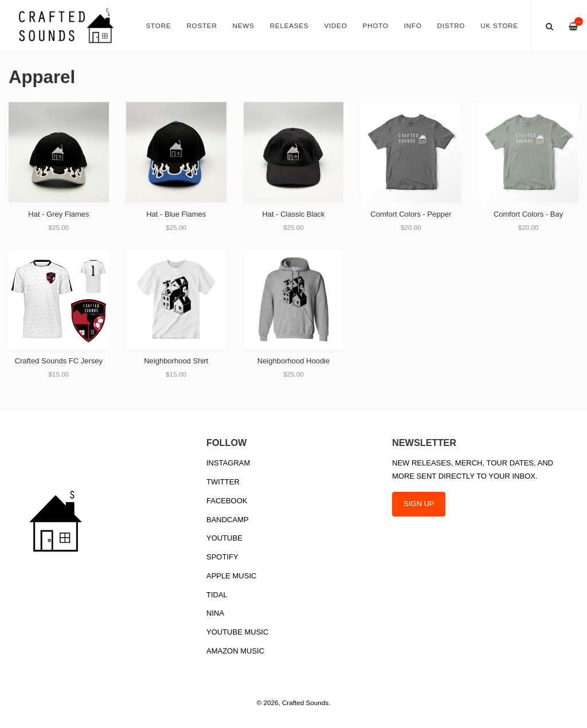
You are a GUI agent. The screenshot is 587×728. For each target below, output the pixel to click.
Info (413, 26)
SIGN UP (419, 504)
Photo (376, 26)
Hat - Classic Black (293, 214)
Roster (201, 26)
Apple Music (231, 576)
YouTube (224, 538)
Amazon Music (235, 651)
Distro (451, 26)
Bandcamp (228, 520)
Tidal (217, 595)
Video (335, 26)
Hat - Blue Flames (176, 214)
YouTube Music (237, 632)
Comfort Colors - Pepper (411, 214)
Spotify (222, 557)
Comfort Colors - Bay (528, 214)
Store (159, 26)
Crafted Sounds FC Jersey (59, 361)
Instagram (228, 463)
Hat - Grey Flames (58, 214)
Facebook (227, 501)
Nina (215, 613)
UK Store (499, 26)
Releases (289, 26)
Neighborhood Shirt (176, 361)
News (244, 26)
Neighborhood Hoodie (293, 361)
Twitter (223, 482)
